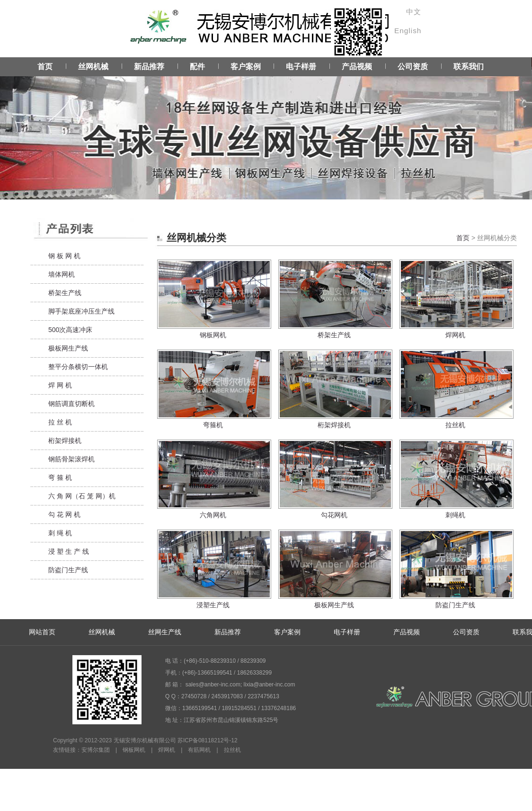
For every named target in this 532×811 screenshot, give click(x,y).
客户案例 (246, 67)
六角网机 (213, 515)
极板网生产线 (68, 348)
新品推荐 (149, 67)
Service (266, 128)
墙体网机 (62, 274)
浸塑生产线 (213, 605)
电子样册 (301, 67)
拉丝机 (455, 425)
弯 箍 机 (60, 478)
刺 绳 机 (60, 533)
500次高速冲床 (70, 330)
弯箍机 (213, 425)
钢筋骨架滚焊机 (71, 459)
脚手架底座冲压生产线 (81, 311)
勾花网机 (334, 515)
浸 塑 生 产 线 (69, 551)
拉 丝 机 (60, 422)
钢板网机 (213, 335)
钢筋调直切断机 (71, 404)
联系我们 (469, 67)
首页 (45, 67)
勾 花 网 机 (64, 514)
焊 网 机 (60, 385)
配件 (197, 67)
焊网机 (455, 335)
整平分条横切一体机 (78, 367)
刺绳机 (455, 515)
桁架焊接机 (65, 441)
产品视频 (357, 67)
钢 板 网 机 (64, 256)
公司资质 (413, 67)
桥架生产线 (65, 293)
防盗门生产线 (68, 570)
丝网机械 (93, 67)
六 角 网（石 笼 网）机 (82, 496)
